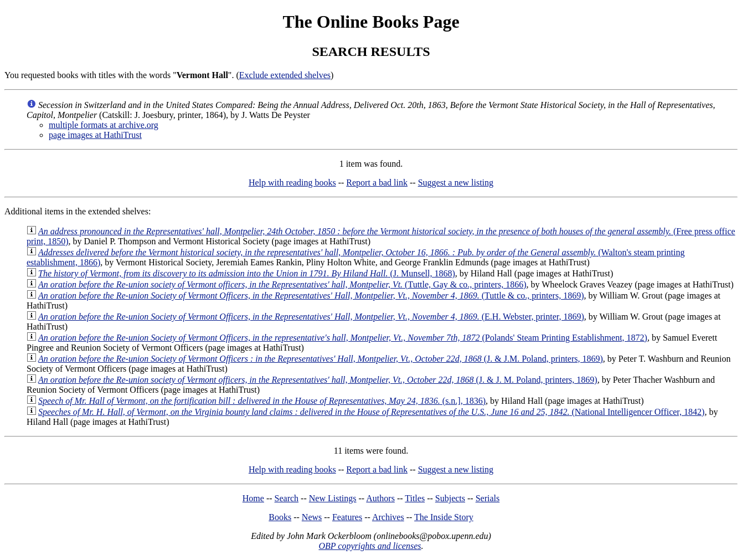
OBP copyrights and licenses (370, 546)
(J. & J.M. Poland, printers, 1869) (321, 359)
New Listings (333, 498)
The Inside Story (444, 517)
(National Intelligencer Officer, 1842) (371, 412)
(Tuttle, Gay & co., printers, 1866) (282, 284)
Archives (388, 517)
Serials (488, 498)
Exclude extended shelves (285, 75)
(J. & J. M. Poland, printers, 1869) (318, 380)
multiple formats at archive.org (104, 125)
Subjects (450, 498)
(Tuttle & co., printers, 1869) (311, 296)
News (312, 517)
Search (287, 498)
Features (347, 517)
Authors (380, 498)
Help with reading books (292, 183)
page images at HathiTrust (95, 135)
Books (280, 517)
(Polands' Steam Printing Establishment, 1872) (343, 338)
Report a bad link (377, 183)
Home (253, 498)
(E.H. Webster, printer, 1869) (311, 317)
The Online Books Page (371, 22)
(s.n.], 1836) (262, 401)
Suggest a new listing (456, 183)
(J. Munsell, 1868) (247, 273)
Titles (415, 498)
